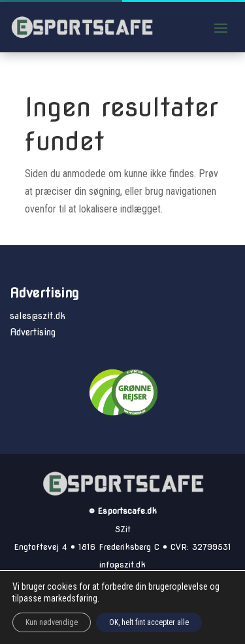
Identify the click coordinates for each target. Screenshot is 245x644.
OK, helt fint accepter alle (149, 622)
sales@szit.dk (38, 316)
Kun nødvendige (52, 622)
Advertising (33, 332)
